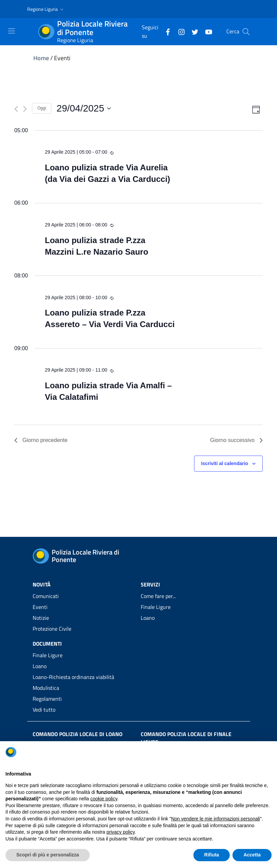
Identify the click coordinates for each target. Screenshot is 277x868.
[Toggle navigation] (12, 31)
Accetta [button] (252, 855)
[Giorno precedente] (16, 109)
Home (41, 58)
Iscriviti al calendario (225, 463)
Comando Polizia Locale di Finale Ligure (186, 738)
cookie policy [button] (104, 799)
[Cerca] (246, 32)
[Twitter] (192, 31)
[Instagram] (179, 31)
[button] (46, 9)
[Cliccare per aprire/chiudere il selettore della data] (83, 108)
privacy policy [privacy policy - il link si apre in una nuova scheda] (120, 832)
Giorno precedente (41, 440)
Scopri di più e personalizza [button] (48, 855)
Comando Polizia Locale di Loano (77, 734)
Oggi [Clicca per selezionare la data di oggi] (42, 108)
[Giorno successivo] (25, 109)
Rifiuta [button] (212, 855)
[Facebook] (165, 31)
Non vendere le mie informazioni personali (215, 819)
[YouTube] (206, 31)
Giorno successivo (236, 440)
